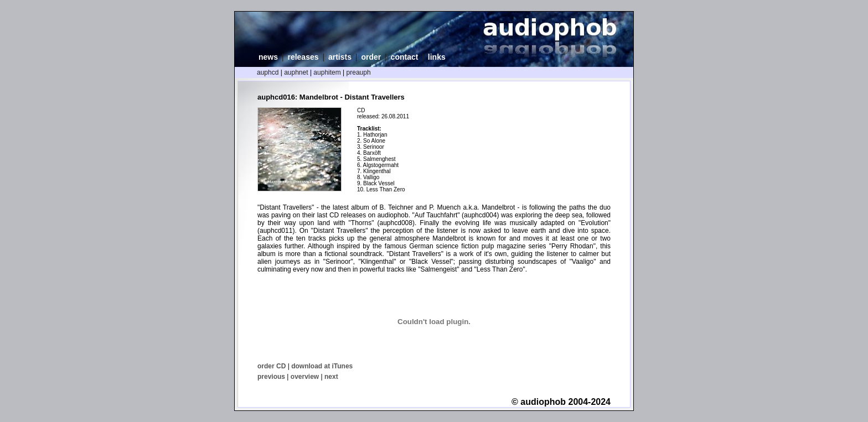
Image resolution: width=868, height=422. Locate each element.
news (268, 57)
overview (305, 377)
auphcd (268, 72)
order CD (272, 366)
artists (340, 57)
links (437, 57)
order (371, 57)
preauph (359, 72)
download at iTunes (322, 366)
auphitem (327, 72)
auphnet (296, 72)
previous (271, 377)
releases (303, 57)
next (331, 377)
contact (405, 57)
